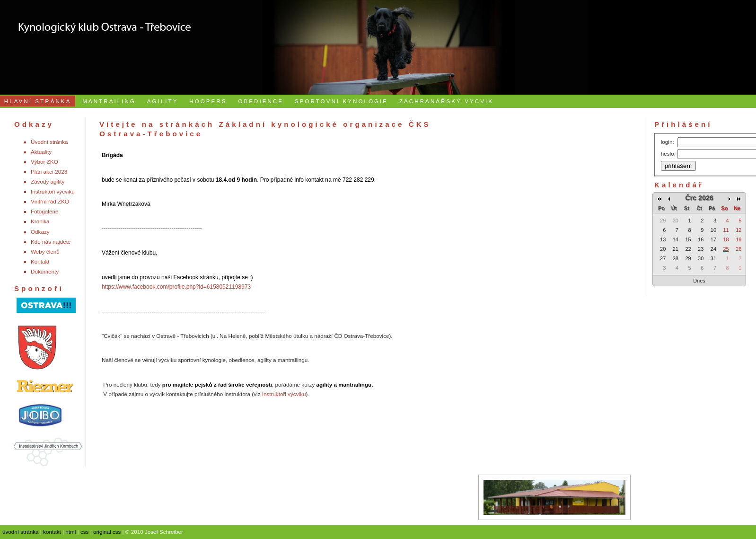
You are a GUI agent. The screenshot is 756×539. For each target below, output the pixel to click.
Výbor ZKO (44, 162)
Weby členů (45, 252)
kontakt (52, 532)
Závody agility (48, 181)
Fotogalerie (44, 211)
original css (107, 532)
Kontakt (40, 261)
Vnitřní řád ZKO (50, 201)
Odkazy (40, 232)
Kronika (40, 221)
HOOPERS (208, 101)
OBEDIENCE (261, 101)
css (85, 532)
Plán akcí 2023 (49, 172)
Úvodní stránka (49, 142)
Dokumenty (45, 271)
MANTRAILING (109, 101)
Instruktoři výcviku (53, 191)
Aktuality (41, 152)
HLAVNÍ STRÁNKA (38, 101)
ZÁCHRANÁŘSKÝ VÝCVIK (446, 101)
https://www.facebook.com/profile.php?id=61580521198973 (176, 287)
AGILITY (163, 101)
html (70, 532)
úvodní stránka (21, 532)
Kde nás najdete (51, 242)
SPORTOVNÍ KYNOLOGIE (341, 101)
